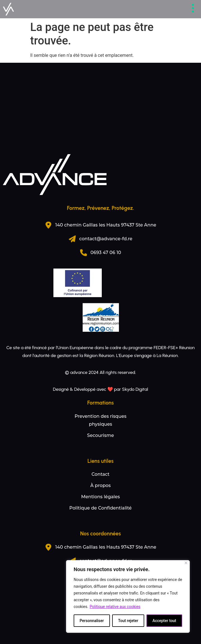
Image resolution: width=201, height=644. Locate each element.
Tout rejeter (128, 621)
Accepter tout (164, 621)
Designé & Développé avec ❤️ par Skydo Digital (100, 389)
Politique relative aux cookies (115, 607)
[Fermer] (186, 563)
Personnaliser (92, 621)
